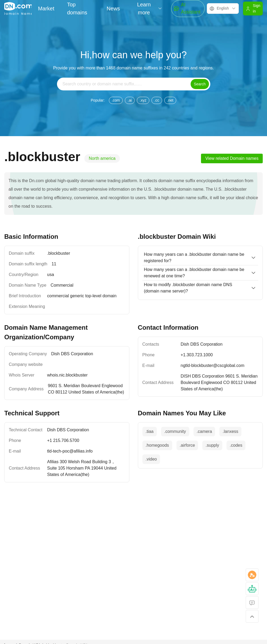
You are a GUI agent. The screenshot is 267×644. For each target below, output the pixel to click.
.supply (212, 445)
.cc (157, 100)
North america (102, 158)
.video (151, 459)
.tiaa (150, 431)
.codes (236, 445)
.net (170, 100)
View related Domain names (232, 158)
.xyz (143, 100)
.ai (130, 100)
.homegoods (157, 445)
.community (175, 431)
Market (46, 9)
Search (200, 84)
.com (116, 100)
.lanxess (230, 431)
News (113, 9)
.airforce (187, 445)
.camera (204, 431)
